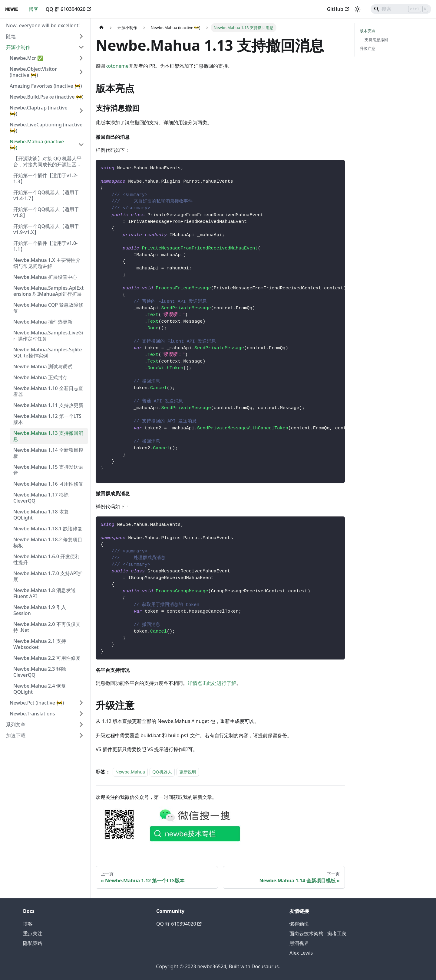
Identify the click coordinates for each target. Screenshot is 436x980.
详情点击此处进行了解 (212, 683)
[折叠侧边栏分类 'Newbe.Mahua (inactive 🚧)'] (81, 145)
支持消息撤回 (376, 40)
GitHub (338, 9)
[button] (45, 36)
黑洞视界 (299, 943)
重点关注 (33, 933)
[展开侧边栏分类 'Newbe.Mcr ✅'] (81, 58)
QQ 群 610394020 (68, 9)
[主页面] (101, 28)
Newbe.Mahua (130, 772)
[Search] (401, 9)
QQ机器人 (162, 772)
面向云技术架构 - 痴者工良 (318, 933)
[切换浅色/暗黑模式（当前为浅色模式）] (357, 9)
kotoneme (117, 66)
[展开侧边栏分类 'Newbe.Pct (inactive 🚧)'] (81, 703)
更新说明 (188, 772)
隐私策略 (33, 943)
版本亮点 (368, 31)
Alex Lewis (301, 953)
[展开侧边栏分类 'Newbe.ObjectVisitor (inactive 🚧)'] (81, 72)
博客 (34, 9)
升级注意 (368, 48)
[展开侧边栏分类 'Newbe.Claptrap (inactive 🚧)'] (81, 111)
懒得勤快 (299, 924)
